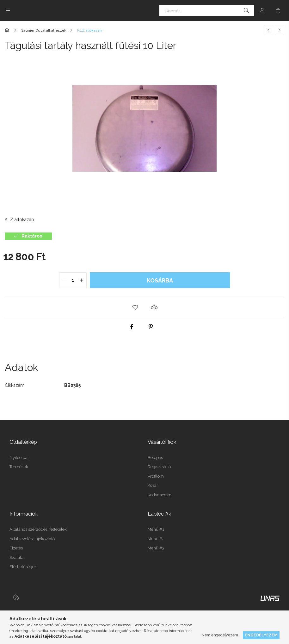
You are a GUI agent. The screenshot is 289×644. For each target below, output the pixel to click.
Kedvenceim (160, 495)
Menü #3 (156, 548)
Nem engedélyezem (220, 635)
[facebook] (132, 327)
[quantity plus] (82, 280)
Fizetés (16, 548)
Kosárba (160, 280)
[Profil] (262, 10)
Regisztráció (159, 467)
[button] (135, 307)
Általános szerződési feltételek (38, 529)
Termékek (19, 467)
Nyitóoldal (19, 458)
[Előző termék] (268, 30)
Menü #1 (156, 529)
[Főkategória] (8, 30)
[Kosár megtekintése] (278, 10)
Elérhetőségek (23, 567)
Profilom (156, 476)
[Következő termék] (280, 30)
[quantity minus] (64, 280)
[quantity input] (73, 280)
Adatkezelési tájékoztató (32, 539)
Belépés (155, 458)
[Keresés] (207, 10)
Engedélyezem (261, 635)
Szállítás (17, 557)
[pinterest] (151, 327)
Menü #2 (156, 539)
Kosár (153, 485)
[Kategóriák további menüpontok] (8, 10)
